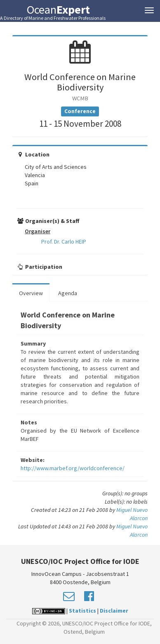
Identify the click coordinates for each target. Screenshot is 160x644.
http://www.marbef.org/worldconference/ (73, 468)
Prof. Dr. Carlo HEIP (64, 241)
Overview (31, 293)
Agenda (68, 293)
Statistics (82, 611)
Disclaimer (114, 611)
